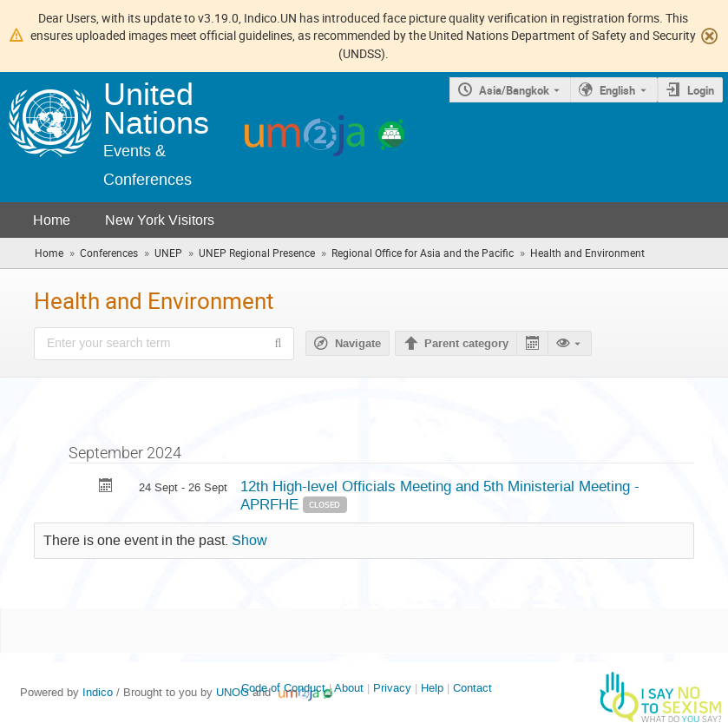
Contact (472, 688)
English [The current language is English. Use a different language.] (617, 90)
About (349, 688)
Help (432, 688)
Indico (98, 692)
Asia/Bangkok (514, 90)
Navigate (358, 344)
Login (701, 90)
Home (52, 220)
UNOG (233, 692)
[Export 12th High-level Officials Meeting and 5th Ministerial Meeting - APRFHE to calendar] (106, 487)
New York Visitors (160, 220)
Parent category (466, 344)
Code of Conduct (283, 688)
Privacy (392, 688)
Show (249, 541)
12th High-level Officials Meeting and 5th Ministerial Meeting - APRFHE (440, 495)
